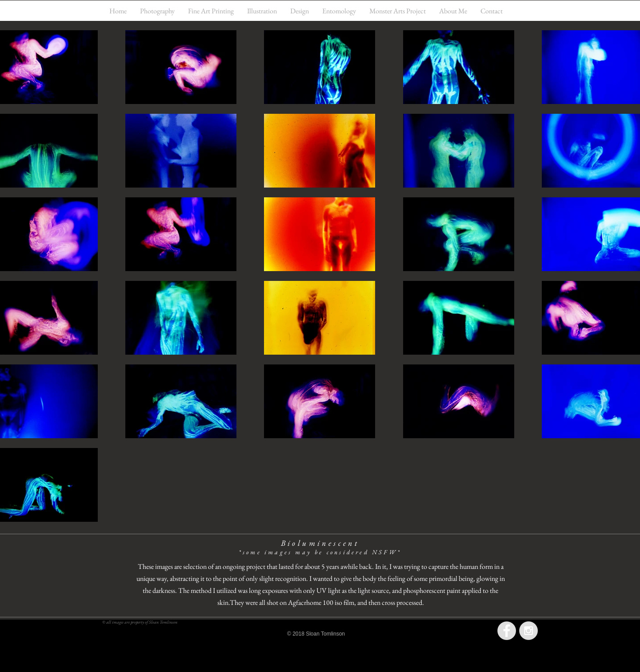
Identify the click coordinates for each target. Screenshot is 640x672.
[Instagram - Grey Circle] (528, 631)
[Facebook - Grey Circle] (507, 631)
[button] (157, 11)
